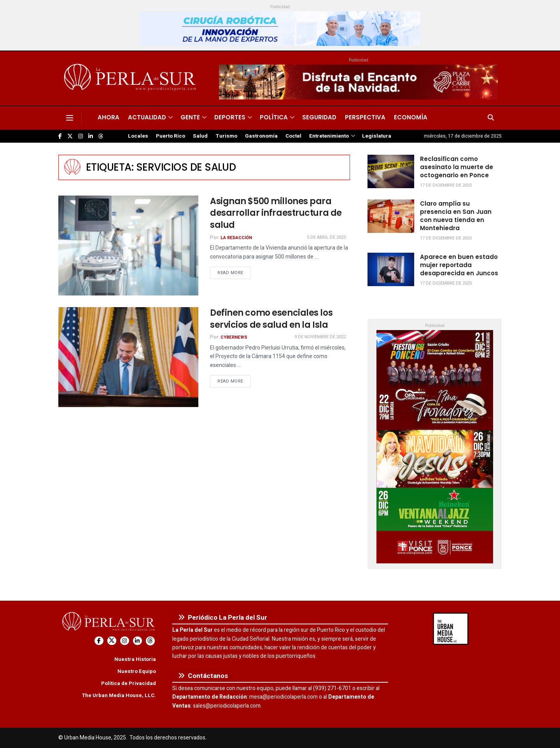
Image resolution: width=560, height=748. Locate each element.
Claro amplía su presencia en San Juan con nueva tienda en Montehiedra (456, 216)
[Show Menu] (70, 118)
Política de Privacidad (129, 683)
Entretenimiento (329, 136)
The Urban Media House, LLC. (119, 695)
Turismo (226, 136)
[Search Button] (491, 118)
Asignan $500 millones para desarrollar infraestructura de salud (276, 213)
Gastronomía (261, 136)
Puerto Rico (171, 136)
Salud (200, 136)
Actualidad (147, 117)
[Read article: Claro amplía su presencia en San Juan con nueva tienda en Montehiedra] (391, 216)
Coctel (293, 136)
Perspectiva (365, 117)
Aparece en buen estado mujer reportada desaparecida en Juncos (459, 265)
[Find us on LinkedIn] (91, 136)
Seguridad (319, 117)
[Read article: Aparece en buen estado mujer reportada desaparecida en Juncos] (391, 269)
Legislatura (377, 136)
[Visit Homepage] (131, 79)
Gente (190, 117)
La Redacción (236, 238)
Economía (411, 117)
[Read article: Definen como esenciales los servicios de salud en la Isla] (128, 357)
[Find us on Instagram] (80, 136)
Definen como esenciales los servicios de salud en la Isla (271, 319)
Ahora (108, 117)
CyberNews (234, 337)
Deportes (230, 117)
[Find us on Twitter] (70, 136)
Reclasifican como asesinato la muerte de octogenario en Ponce (457, 167)
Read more (234, 273)
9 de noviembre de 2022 (320, 337)
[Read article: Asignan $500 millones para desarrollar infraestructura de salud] (128, 246)
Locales (138, 136)
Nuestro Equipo (137, 671)
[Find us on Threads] (101, 136)
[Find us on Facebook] (60, 136)
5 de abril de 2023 (326, 237)
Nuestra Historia (135, 659)
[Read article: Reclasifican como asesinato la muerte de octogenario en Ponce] (391, 171)
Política (274, 117)
